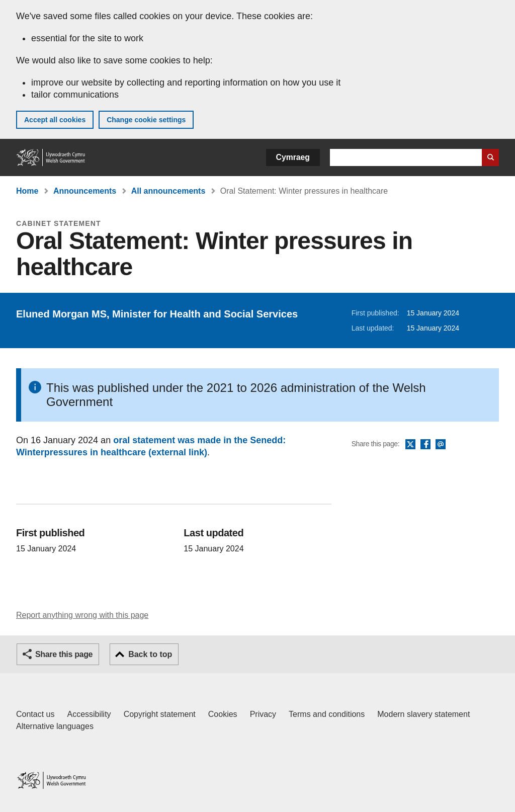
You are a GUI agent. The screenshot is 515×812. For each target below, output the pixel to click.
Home (27, 191)
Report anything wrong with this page (82, 615)
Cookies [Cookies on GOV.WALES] (223, 714)
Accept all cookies (55, 120)
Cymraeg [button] (293, 157)
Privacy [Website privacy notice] (263, 714)
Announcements (85, 191)
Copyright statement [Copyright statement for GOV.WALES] (160, 714)
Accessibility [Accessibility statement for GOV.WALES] (89, 714)
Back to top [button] (150, 654)
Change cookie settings (146, 120)
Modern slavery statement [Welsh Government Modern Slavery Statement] (423, 714)
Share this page (64, 654)
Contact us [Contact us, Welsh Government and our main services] (35, 714)
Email (441, 445)
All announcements (168, 191)
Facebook (425, 445)
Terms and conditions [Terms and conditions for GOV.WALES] (327, 714)
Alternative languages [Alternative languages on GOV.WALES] (55, 726)
